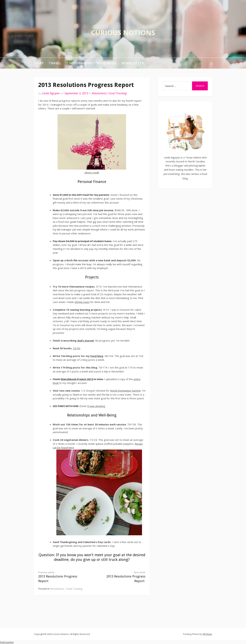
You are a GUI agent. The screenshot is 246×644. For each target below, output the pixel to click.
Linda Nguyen (51, 93)
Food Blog (107, 63)
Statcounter (7, 642)
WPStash (207, 634)
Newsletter (133, 63)
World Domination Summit (125, 391)
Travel (55, 63)
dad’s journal (85, 341)
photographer (197, 165)
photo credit (92, 172)
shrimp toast (82, 302)
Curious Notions (123, 32)
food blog (97, 356)
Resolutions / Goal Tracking (109, 93)
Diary (39, 63)
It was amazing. (96, 406)
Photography (79, 63)
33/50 (77, 348)
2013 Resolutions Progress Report (62, 577)
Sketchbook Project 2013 (77, 379)
